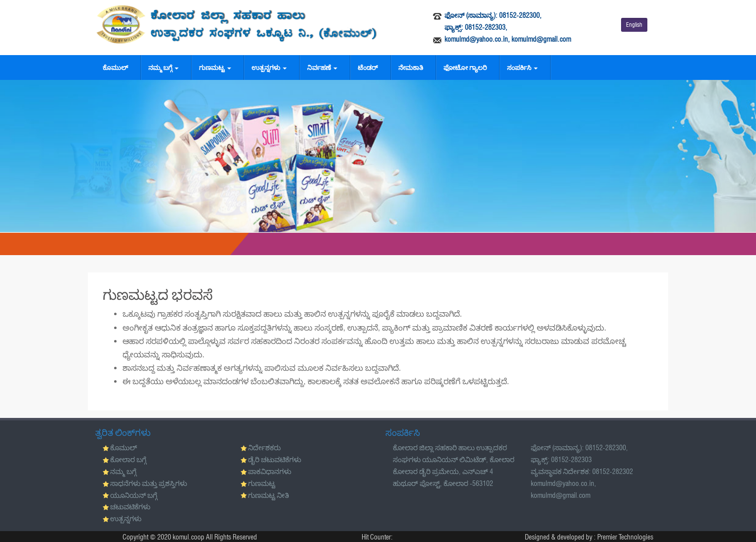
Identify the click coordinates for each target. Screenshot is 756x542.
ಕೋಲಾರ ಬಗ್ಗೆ (128, 460)
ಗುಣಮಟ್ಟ (215, 68)
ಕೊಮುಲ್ (115, 68)
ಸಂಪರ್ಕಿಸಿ (522, 68)
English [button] (634, 25)
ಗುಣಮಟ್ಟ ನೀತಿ (269, 495)
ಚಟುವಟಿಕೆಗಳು (130, 507)
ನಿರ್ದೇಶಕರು (264, 448)
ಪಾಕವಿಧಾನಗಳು (270, 472)
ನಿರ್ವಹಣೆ (322, 68)
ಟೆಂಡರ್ (368, 68)
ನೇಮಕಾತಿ (411, 68)
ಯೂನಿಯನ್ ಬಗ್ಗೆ (134, 495)
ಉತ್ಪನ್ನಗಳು (269, 68)
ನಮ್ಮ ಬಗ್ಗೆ (163, 68)
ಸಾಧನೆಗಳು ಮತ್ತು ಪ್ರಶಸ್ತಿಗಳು (149, 483)
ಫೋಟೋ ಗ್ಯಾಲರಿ (465, 68)
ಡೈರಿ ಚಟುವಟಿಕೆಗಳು (275, 460)
